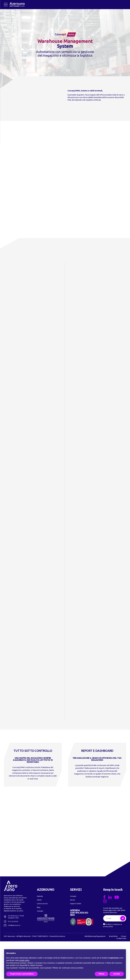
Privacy (124, 975)
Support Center (76, 942)
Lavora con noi (42, 942)
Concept (73, 934)
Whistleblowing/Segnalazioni (95, 975)
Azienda (40, 934)
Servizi (72, 938)
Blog (39, 946)
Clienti (39, 938)
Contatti (40, 949)
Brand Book (113, 975)
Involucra (62, 975)
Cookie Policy (121, 977)
